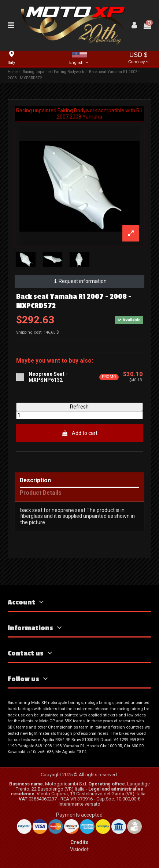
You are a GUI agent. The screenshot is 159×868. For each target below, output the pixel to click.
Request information (79, 281)
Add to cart (79, 433)
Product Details (41, 493)
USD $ (138, 59)
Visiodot (79, 849)
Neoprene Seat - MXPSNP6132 (48, 377)
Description (35, 481)
